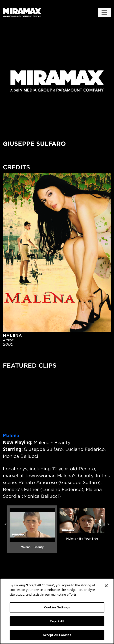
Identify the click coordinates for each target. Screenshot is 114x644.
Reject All (57, 621)
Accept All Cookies (57, 635)
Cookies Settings (57, 607)
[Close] (106, 586)
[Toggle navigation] (104, 13)
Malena (11, 435)
